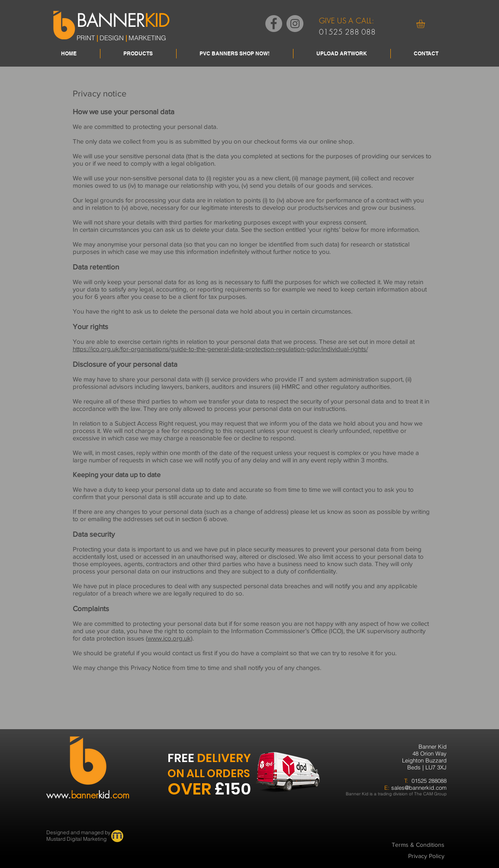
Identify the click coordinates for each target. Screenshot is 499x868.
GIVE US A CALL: (347, 21)
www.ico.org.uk (169, 638)
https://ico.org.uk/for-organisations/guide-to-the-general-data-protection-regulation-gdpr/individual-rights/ (220, 349)
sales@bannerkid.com (419, 788)
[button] (426, 24)
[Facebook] (274, 24)
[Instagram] (295, 24)
